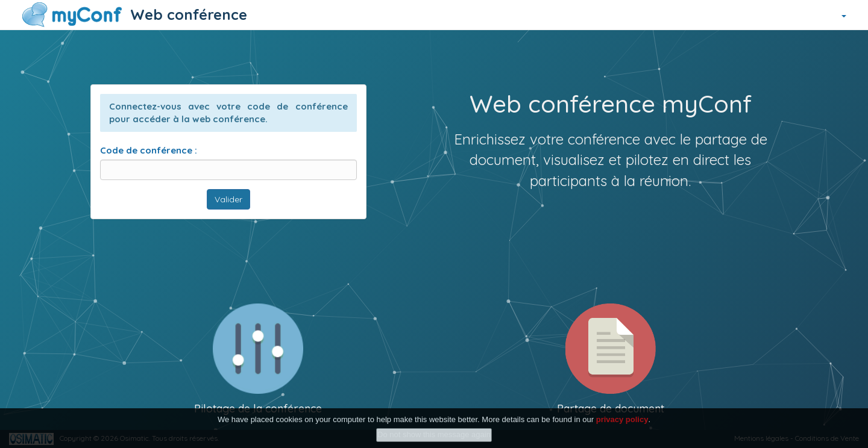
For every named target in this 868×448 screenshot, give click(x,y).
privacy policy (622, 419)
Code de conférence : (149, 150)
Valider (228, 199)
